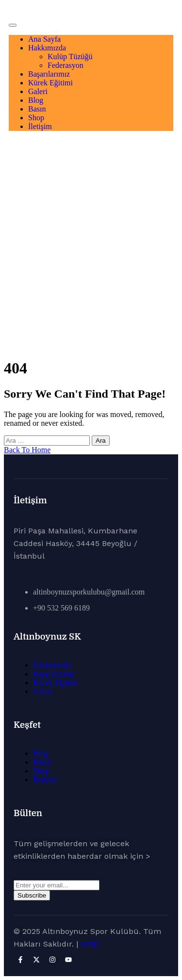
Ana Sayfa (44, 39)
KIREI (91, 944)
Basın (37, 109)
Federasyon (66, 65)
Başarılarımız (49, 74)
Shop (36, 118)
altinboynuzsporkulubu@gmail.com (89, 592)
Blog (36, 100)
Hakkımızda (47, 48)
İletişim (40, 126)
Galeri (38, 91)
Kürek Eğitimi (50, 83)
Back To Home (27, 450)
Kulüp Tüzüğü (70, 56)
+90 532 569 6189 (61, 608)
